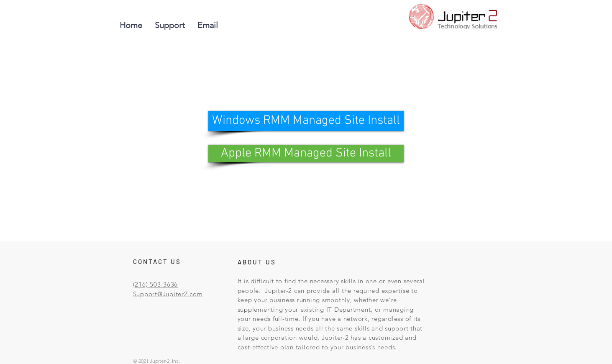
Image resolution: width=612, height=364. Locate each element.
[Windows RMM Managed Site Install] (306, 121)
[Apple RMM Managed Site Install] (306, 154)
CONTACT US (157, 261)
